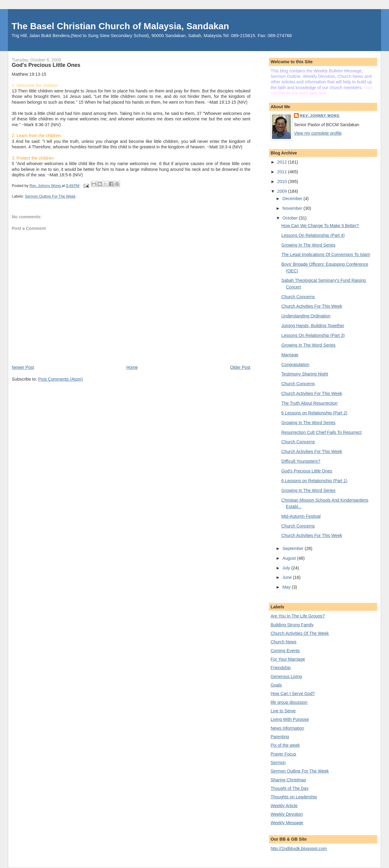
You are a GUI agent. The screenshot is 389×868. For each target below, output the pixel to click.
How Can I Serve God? (293, 693)
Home (132, 367)
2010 (282, 182)
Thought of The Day (289, 788)
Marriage (290, 355)
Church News (283, 642)
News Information (287, 728)
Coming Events (285, 651)
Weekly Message (287, 823)
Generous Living (286, 676)
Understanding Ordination (306, 316)
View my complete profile (318, 133)
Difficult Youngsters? (301, 461)
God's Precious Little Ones (307, 471)
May (287, 587)
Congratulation (295, 365)
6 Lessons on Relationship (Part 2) (314, 413)
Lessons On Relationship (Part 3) (313, 335)
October (291, 218)
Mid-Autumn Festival (301, 516)
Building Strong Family (292, 625)
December (293, 199)
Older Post (240, 367)
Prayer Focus (283, 754)
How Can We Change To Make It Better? (320, 226)
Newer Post (23, 367)
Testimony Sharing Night (305, 374)
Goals (276, 685)
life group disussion (289, 702)
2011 (282, 172)
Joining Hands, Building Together (313, 326)
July (287, 568)
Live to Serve (283, 711)
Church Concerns (298, 297)
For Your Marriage (288, 659)
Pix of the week (285, 745)
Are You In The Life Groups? (298, 616)
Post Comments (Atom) (60, 379)
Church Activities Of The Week (299, 633)
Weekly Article (284, 806)
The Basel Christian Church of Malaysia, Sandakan (120, 26)
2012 (282, 162)
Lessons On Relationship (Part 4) (313, 235)
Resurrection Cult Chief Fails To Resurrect (322, 432)
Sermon (278, 763)
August (290, 558)
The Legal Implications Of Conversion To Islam (326, 254)
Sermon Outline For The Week (50, 196)
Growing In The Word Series (308, 245)
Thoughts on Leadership (294, 797)
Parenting (280, 737)
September (293, 548)
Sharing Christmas (288, 780)
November (293, 208)
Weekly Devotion (287, 814)
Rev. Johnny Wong (320, 116)
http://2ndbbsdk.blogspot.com (299, 849)
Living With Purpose (290, 719)
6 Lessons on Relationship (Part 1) (314, 481)
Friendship (281, 668)
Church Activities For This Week (312, 306)
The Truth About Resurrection (310, 403)
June (288, 577)
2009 (282, 191)
